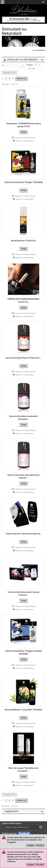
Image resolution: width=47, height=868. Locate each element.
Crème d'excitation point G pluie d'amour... (24, 594)
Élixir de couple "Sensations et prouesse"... (24, 770)
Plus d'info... (40, 845)
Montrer (30, 65)
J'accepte (30, 845)
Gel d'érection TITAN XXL (24, 241)
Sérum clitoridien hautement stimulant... (24, 418)
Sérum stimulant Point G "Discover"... (24, 358)
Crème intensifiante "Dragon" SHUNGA (24, 182)
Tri (3, 66)
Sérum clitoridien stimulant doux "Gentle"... (23, 476)
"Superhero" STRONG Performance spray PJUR (23, 125)
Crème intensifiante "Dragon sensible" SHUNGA (24, 652)
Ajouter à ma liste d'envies (25, 138)
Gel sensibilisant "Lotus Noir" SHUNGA (23, 710)
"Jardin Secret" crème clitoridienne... (23, 534)
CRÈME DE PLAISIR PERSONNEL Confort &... (23, 301)
